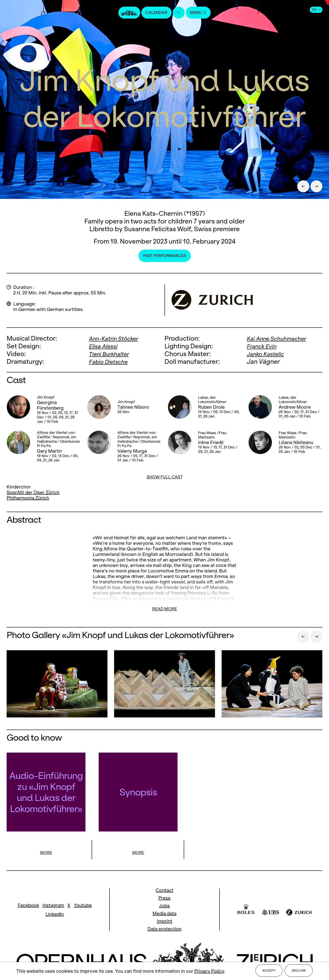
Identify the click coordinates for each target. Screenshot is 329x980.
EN (317, 10)
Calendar (155, 13)
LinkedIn (55, 915)
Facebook (28, 906)
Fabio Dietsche (111, 361)
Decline (299, 971)
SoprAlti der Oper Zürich (33, 492)
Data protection (164, 929)
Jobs (164, 906)
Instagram (53, 906)
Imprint (164, 922)
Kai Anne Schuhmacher (280, 338)
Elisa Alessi (105, 346)
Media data (164, 914)
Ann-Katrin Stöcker (117, 338)
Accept (269, 971)
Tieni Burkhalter (112, 354)
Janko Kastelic (268, 354)
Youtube (83, 906)
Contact (164, 891)
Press (164, 899)
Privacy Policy (209, 972)
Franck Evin (264, 346)
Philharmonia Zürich (28, 498)
